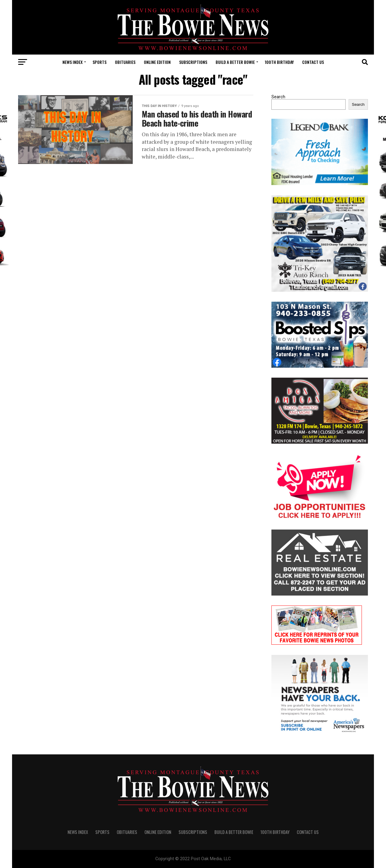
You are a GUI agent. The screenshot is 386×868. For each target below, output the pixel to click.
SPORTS (100, 62)
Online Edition (157, 62)
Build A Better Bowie (235, 62)
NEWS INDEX (73, 62)
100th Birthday (279, 62)
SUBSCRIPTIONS (193, 62)
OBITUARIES (125, 62)
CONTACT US (313, 62)
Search (278, 97)
